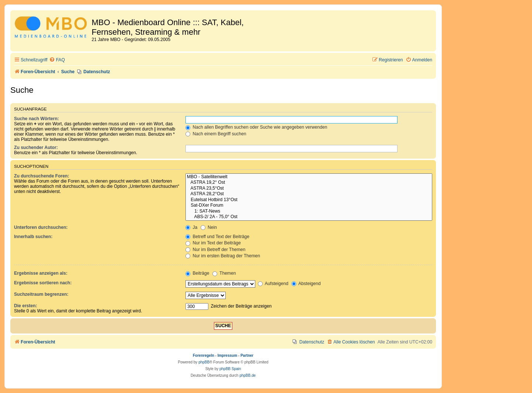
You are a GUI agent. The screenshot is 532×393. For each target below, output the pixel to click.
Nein (209, 227)
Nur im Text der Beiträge (213, 243)
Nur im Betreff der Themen (215, 250)
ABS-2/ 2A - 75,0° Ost (309, 217)
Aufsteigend (273, 284)
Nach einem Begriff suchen (216, 134)
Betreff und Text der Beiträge (217, 237)
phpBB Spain (230, 369)
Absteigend (306, 284)
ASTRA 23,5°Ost (309, 189)
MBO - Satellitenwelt (309, 177)
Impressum (227, 355)
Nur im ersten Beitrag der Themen (223, 256)
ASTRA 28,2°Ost (309, 194)
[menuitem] (57, 60)
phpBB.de (248, 375)
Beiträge (197, 273)
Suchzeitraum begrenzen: (41, 294)
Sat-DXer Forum (309, 206)
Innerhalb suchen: (33, 237)
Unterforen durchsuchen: (41, 227)
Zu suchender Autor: (36, 148)
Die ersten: (26, 306)
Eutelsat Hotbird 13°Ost (309, 200)
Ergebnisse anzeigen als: (41, 273)
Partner (247, 355)
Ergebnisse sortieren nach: (43, 283)
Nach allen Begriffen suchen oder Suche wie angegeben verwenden (256, 127)
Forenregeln (204, 355)
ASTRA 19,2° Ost (309, 183)
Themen (224, 273)
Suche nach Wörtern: (37, 119)
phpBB (204, 362)
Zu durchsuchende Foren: (42, 176)
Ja (191, 227)
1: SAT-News (309, 211)
